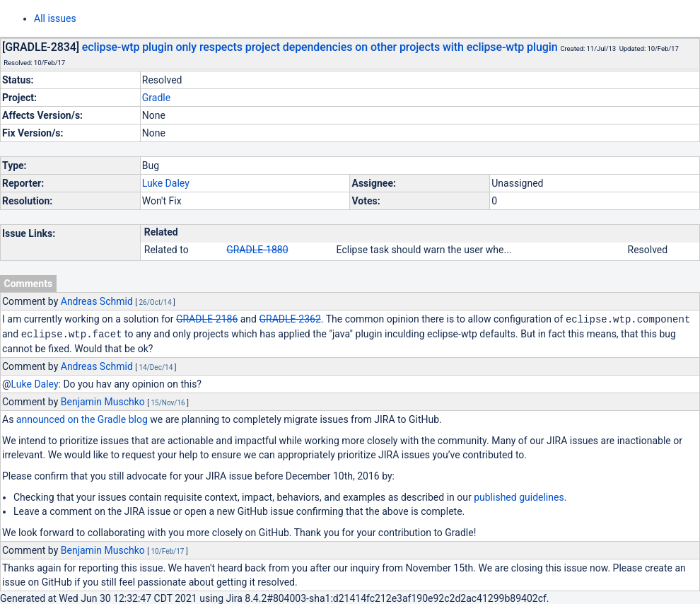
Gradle (156, 98)
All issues (55, 18)
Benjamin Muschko (103, 400)
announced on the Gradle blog (82, 418)
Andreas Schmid (97, 301)
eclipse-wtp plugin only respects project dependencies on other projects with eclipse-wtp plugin (320, 47)
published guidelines (519, 496)
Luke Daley (166, 183)
